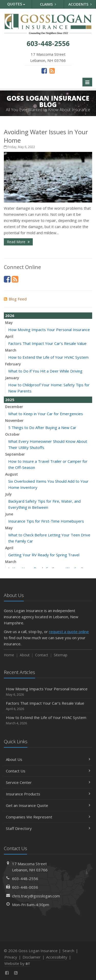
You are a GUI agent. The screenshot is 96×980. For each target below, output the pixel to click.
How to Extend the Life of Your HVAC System (48, 357)
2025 (10, 400)
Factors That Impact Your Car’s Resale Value (47, 343)
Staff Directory (48, 828)
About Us (48, 759)
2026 (10, 316)
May (9, 323)
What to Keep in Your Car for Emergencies (46, 414)
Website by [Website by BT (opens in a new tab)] (17, 963)
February (13, 364)
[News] (52, 71)
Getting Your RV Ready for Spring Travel (44, 555)
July (8, 494)
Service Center (48, 782)
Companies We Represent (48, 817)
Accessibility (57, 957)
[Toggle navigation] (87, 82)
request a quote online (69, 632)
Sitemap (61, 655)
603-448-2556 (25, 878)
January (12, 378)
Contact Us (48, 771)
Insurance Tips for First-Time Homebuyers (46, 521)
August (12, 474)
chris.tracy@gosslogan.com (36, 896)
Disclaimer (32, 957)
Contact (42, 655)
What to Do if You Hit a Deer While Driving (45, 371)
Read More (18, 242)
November (14, 420)
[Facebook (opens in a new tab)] (44, 71)
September (15, 454)
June (9, 514)
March (11, 350)
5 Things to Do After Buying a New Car (42, 427)
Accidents (80, 4)
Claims (48, 4)
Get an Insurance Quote (48, 805)
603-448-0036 (25, 887)
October (12, 434)
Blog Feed (15, 299)
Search (68, 951)
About (25, 655)
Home (9, 655)
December (14, 407)
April (9, 336)
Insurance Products (48, 794)
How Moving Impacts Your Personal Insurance (49, 330)
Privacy (11, 957)
